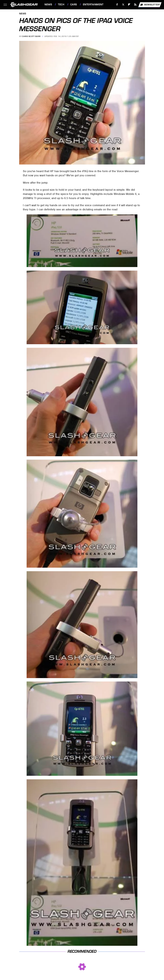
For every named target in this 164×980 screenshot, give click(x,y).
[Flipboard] (129, 5)
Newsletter (150, 5)
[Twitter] (123, 5)
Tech (61, 5)
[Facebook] (117, 5)
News (48, 5)
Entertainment (93, 5)
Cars (74, 5)
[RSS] (135, 5)
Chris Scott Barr (31, 36)
